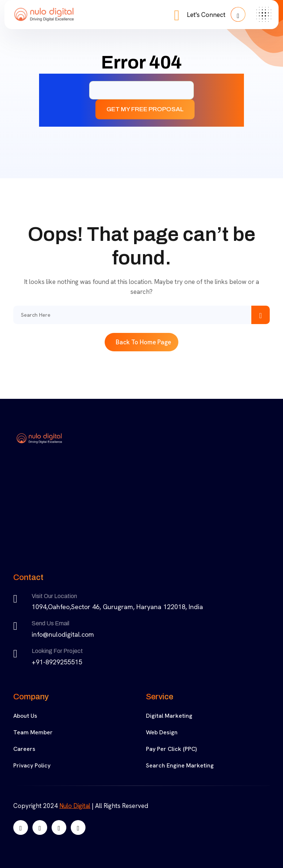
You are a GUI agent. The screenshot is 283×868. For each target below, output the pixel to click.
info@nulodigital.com (63, 634)
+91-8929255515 (57, 662)
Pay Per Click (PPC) (171, 749)
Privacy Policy (32, 765)
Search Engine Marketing (180, 765)
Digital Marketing (169, 716)
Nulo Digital (75, 806)
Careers (24, 749)
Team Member (33, 732)
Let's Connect (216, 14)
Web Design (162, 732)
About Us (25, 716)
